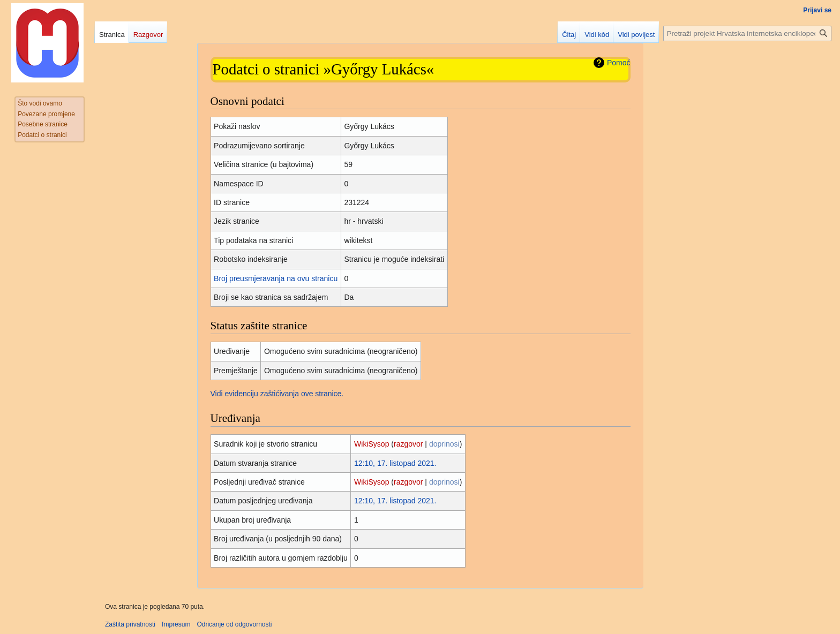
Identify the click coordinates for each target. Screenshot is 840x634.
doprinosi (444, 444)
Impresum (176, 624)
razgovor (408, 444)
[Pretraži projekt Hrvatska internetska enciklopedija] (747, 33)
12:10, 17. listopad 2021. (395, 463)
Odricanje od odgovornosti (234, 624)
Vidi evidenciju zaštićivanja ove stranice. (277, 394)
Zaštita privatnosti (130, 624)
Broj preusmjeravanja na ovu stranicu (276, 278)
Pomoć (619, 63)
